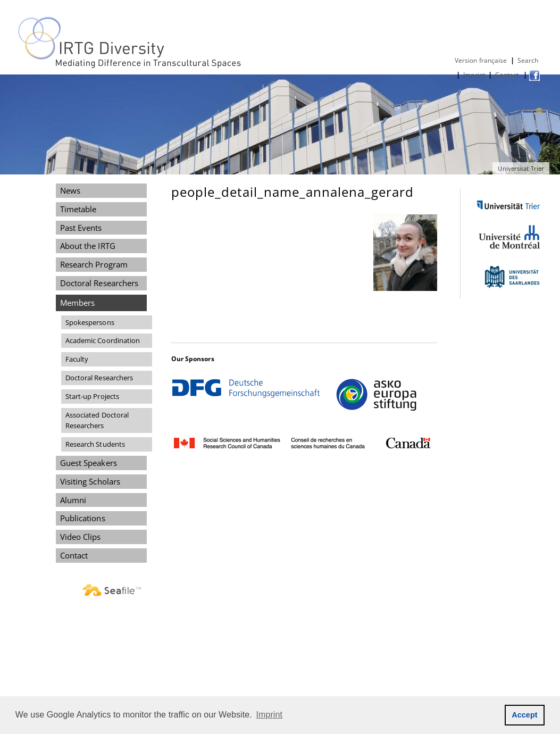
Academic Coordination (103, 340)
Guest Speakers (89, 463)
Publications (83, 518)
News (70, 190)
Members (78, 303)
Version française (481, 60)
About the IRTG (88, 246)
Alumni (73, 500)
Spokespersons (90, 322)
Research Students (95, 444)
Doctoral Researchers (99, 283)
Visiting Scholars (90, 481)
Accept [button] (525, 715)
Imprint (474, 75)
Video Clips (81, 537)
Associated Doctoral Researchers (97, 420)
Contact (508, 75)
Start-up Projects (93, 396)
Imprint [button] (270, 715)
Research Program (94, 264)
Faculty (77, 359)
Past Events (81, 228)
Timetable (78, 209)
